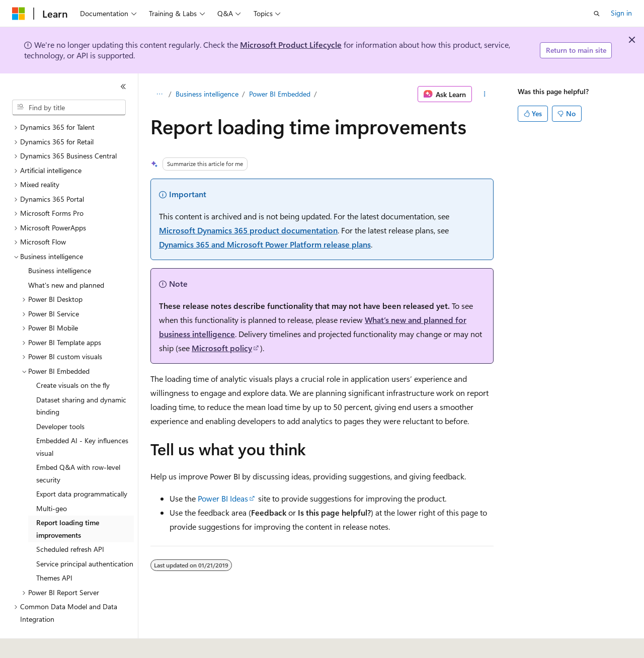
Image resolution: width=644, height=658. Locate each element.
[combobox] (69, 108)
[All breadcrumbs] (159, 94)
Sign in (621, 13)
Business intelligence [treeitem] (60, 243)
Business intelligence (207, 94)
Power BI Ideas (223, 498)
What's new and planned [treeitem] (66, 257)
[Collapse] (123, 87)
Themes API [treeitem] (54, 550)
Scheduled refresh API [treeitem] (70, 521)
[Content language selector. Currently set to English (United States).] (58, 643)
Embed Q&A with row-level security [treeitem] (78, 446)
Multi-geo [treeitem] (52, 481)
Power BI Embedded (280, 94)
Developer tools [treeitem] (60, 399)
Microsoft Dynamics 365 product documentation (248, 230)
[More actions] (485, 94)
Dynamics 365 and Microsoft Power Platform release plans (265, 244)
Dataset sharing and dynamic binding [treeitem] (81, 378)
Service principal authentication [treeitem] (85, 536)
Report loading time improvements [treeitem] (68, 501)
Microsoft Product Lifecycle (291, 45)
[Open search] (597, 14)
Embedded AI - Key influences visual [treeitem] (82, 419)
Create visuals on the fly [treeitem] (73, 357)
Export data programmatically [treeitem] (82, 466)
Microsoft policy (222, 348)
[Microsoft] (19, 14)
